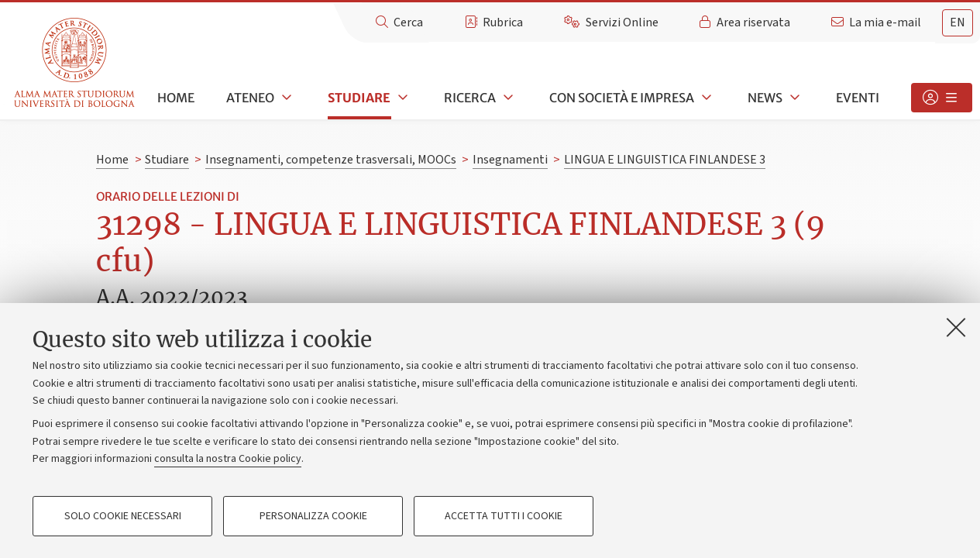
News (765, 98)
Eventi (858, 98)
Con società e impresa (622, 98)
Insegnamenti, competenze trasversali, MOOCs (331, 160)
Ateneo (250, 98)
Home (176, 98)
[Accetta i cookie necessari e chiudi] (956, 327)
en (958, 22)
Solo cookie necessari (123, 516)
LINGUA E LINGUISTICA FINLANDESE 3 (665, 160)
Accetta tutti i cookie (504, 516)
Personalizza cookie (313, 516)
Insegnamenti (510, 160)
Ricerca (470, 98)
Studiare (359, 98)
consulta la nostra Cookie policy (228, 459)
